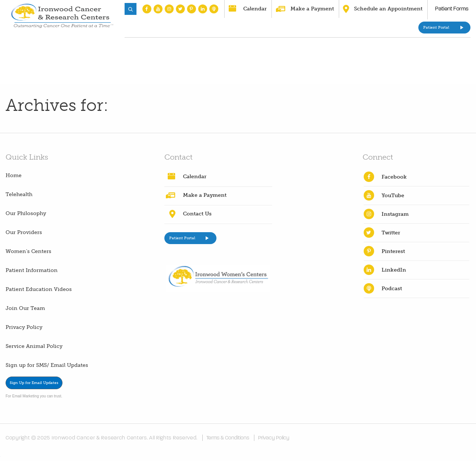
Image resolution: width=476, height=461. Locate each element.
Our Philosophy (26, 213)
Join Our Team (25, 308)
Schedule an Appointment (388, 9)
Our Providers (24, 232)
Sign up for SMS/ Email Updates (47, 365)
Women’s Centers (28, 251)
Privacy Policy (24, 327)
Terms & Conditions (228, 438)
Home (14, 175)
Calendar (255, 9)
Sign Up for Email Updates (34, 383)
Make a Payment (312, 9)
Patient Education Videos (39, 289)
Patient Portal (436, 28)
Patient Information (32, 270)
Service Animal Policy (34, 346)
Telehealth (19, 194)
